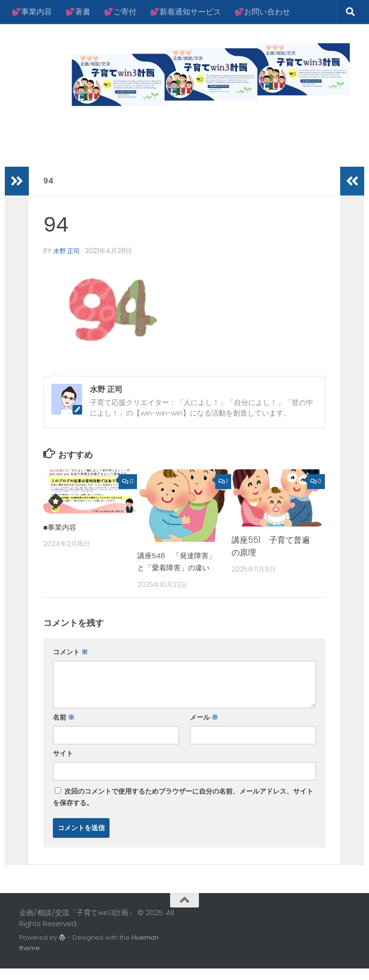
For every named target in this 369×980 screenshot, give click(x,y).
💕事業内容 (32, 12)
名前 (64, 729)
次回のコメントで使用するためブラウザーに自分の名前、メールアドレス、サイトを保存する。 (183, 809)
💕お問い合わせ (262, 12)
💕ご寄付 (120, 12)
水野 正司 (68, 251)
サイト (63, 765)
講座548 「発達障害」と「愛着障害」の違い (178, 567)
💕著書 (78, 12)
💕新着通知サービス (185, 12)
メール (204, 729)
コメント (70, 664)
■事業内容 (62, 527)
